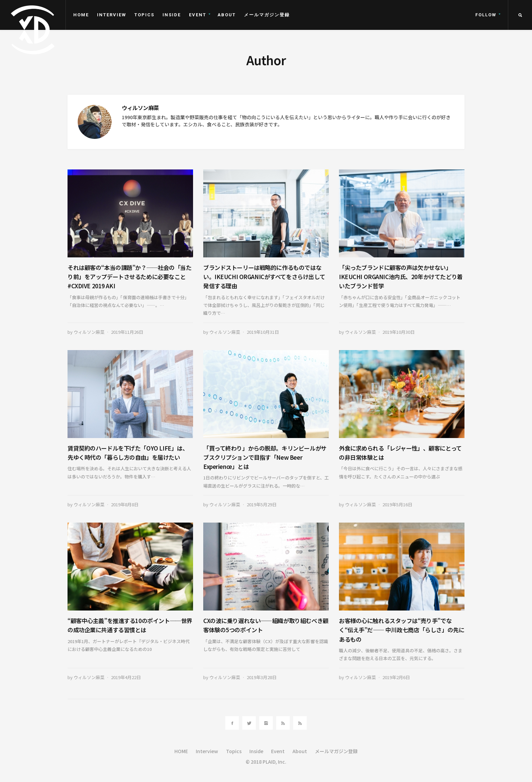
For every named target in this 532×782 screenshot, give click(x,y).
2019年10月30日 (398, 332)
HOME (81, 15)
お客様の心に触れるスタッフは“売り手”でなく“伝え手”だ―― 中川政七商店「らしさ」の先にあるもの (402, 630)
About (227, 15)
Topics (144, 15)
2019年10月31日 (263, 332)
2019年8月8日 (125, 504)
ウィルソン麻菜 (89, 332)
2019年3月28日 (262, 677)
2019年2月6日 (396, 677)
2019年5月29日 (262, 504)
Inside (172, 15)
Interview (112, 15)
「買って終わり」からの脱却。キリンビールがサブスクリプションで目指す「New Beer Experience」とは (265, 457)
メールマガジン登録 (267, 15)
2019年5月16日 (397, 504)
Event (198, 15)
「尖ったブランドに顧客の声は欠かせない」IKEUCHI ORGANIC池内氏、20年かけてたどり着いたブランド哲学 (401, 277)
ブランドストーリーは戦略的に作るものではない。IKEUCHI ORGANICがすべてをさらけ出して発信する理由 (264, 277)
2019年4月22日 (126, 677)
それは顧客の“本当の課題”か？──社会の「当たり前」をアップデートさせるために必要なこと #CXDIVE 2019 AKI (129, 277)
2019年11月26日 (127, 332)
